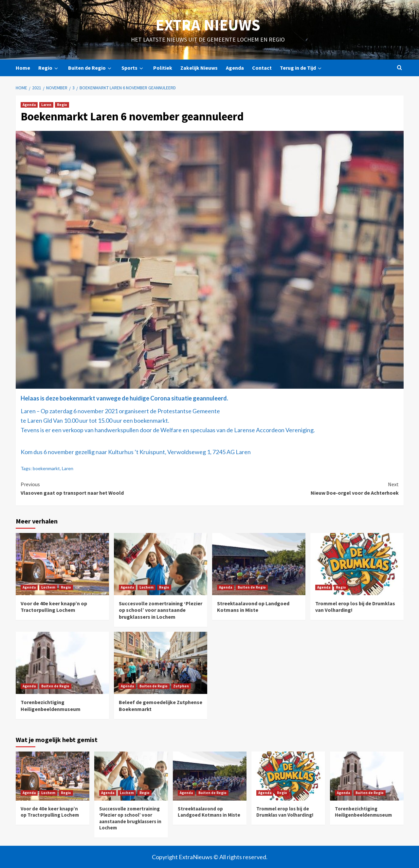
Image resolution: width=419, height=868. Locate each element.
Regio (49, 68)
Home (23, 68)
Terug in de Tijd (302, 68)
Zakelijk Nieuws (199, 68)
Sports (133, 68)
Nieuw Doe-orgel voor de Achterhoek (304, 488)
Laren (46, 105)
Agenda (235, 68)
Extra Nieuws (208, 25)
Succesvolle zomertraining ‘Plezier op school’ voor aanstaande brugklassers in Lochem (161, 610)
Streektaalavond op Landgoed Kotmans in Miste (253, 607)
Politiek (163, 68)
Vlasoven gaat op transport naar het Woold (115, 488)
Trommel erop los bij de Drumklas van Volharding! (285, 812)
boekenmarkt (46, 468)
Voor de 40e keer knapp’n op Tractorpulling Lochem (54, 607)
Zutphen (181, 686)
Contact (262, 68)
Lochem (48, 587)
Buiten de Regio (91, 68)
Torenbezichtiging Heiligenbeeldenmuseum (51, 706)
